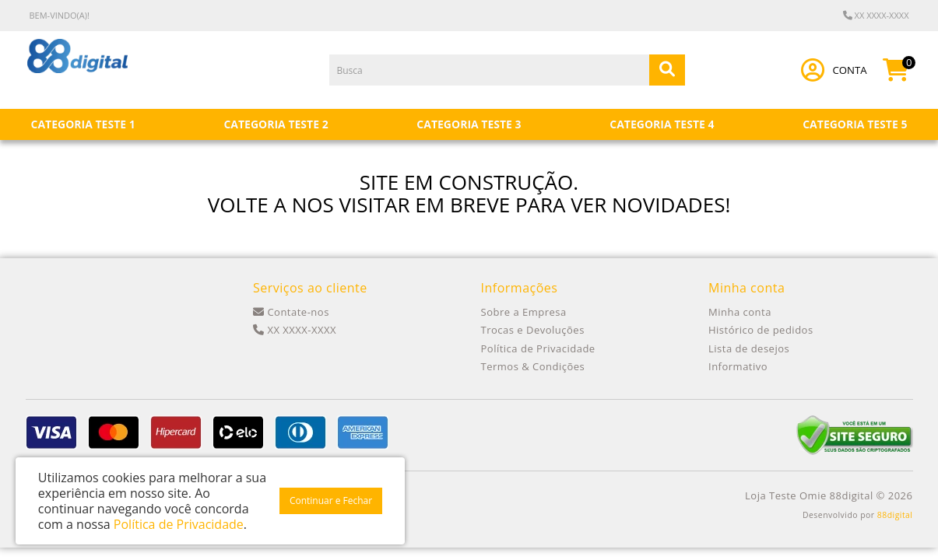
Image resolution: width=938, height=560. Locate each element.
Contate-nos (291, 312)
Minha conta (740, 312)
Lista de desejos (749, 348)
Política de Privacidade (538, 348)
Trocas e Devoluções (533, 330)
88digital (895, 515)
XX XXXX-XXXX (876, 15)
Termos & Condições (533, 366)
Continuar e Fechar (331, 500)
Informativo (738, 366)
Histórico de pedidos (761, 330)
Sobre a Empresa (524, 312)
